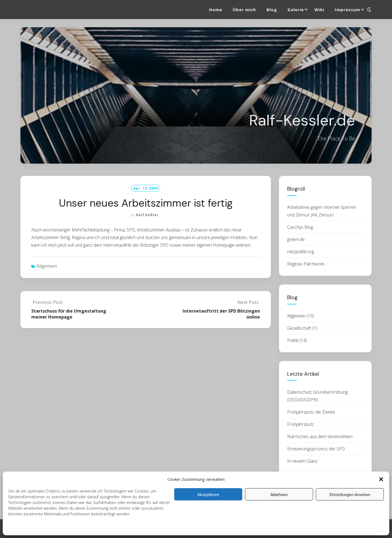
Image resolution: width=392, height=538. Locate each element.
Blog (272, 10)
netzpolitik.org (301, 252)
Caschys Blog (300, 227)
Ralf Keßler (147, 215)
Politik (293, 340)
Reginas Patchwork (306, 264)
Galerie (296, 10)
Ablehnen (279, 494)
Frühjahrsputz (301, 424)
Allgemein (47, 266)
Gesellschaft (299, 328)
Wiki (319, 10)
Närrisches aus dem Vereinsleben (320, 436)
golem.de (296, 239)
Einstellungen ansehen (350, 494)
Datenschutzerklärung (59, 528)
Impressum (91, 528)
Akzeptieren (208, 494)
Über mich (244, 10)
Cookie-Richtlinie (23, 528)
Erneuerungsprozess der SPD (316, 449)
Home (216, 10)
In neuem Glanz (302, 461)
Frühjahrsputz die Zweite (311, 412)
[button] (381, 479)
